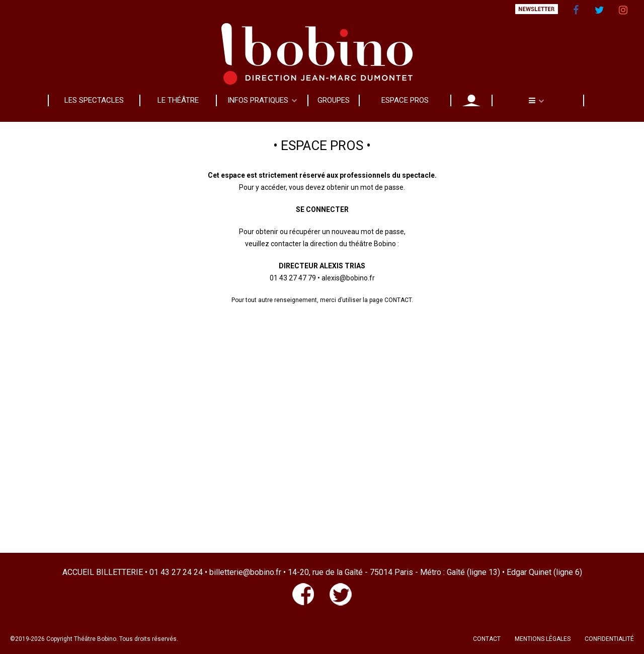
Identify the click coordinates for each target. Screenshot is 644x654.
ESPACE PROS (405, 100)
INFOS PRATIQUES (258, 100)
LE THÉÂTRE (178, 100)
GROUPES (334, 100)
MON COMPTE (471, 100)
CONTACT (487, 639)
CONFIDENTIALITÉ (609, 639)
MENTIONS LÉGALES (543, 639)
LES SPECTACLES (94, 100)
